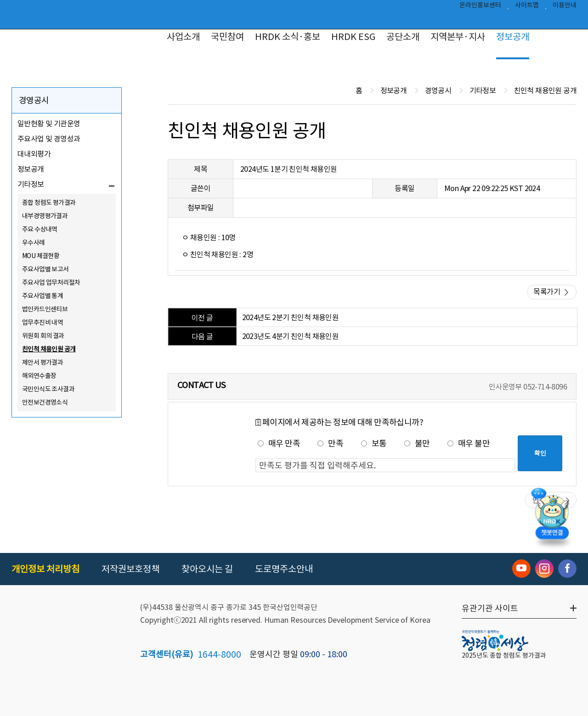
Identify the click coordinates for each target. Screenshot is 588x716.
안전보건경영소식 (45, 402)
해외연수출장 (39, 376)
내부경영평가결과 (45, 216)
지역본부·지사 (458, 37)
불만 (417, 443)
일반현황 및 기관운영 (49, 124)
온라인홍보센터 (480, 7)
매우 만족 (279, 443)
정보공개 (513, 37)
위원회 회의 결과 (43, 336)
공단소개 (403, 37)
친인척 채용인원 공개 (49, 349)
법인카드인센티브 (45, 309)
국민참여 (227, 37)
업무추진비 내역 (42, 322)
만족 (330, 443)
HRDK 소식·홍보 (288, 37)
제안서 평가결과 (42, 362)
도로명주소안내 (284, 569)
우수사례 (34, 242)
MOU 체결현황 (41, 256)
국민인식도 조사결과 (48, 389)
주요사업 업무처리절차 (51, 282)
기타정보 (31, 184)
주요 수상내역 (40, 229)
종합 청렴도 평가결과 (49, 203)
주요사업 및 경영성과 (49, 139)
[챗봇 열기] (552, 516)
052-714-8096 (545, 387)
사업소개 (183, 37)
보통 (374, 443)
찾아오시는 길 (207, 569)
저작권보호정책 (130, 569)
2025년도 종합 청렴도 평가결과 (504, 655)
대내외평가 (34, 154)
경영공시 (34, 100)
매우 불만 (469, 443)
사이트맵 (527, 7)
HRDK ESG (353, 37)
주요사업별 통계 (42, 296)
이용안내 (565, 7)
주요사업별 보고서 (45, 269)
